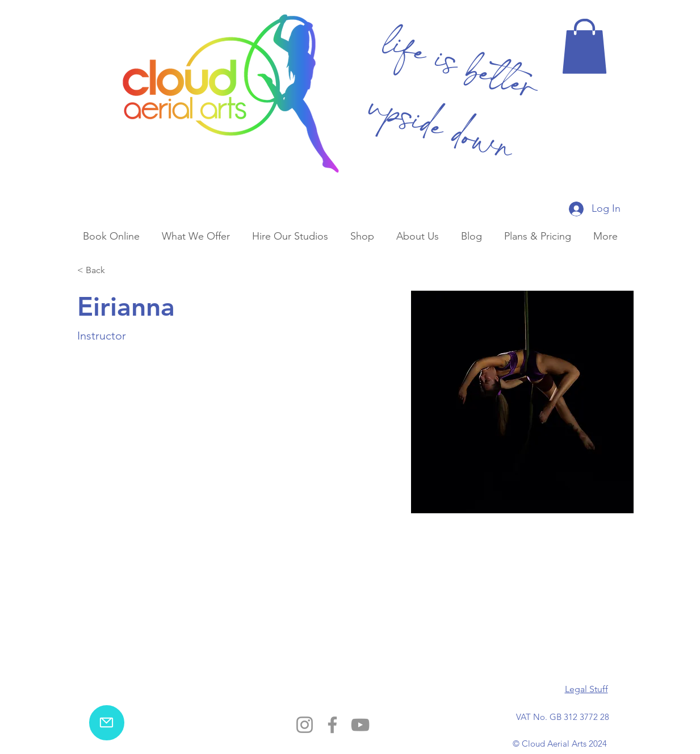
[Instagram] (305, 725)
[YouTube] (360, 725)
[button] (584, 46)
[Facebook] (332, 725)
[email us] (107, 723)
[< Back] (100, 271)
